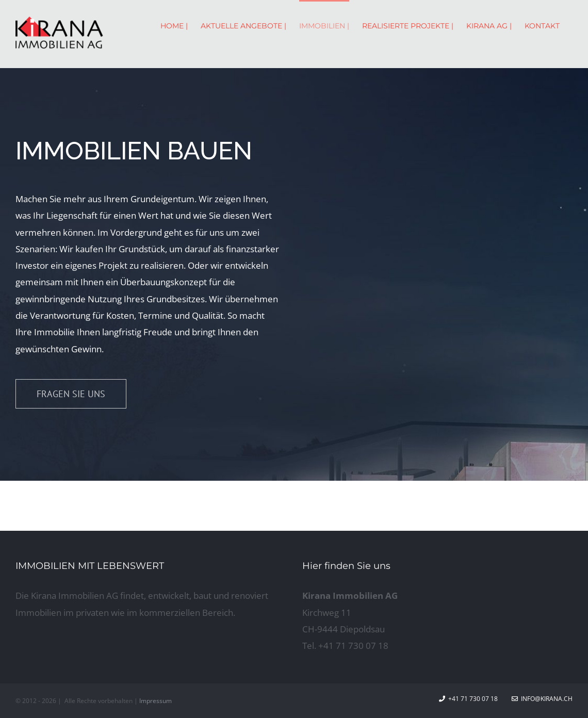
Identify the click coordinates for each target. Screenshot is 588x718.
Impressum (156, 701)
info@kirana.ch (542, 699)
